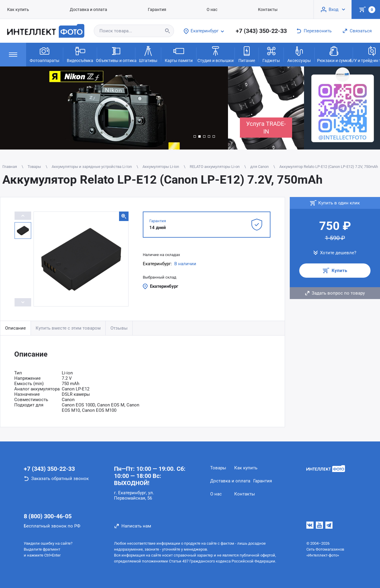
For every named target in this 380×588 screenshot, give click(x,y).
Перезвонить (318, 31)
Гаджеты (271, 54)
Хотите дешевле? (338, 253)
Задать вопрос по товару (338, 293)
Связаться (361, 31)
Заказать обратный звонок (60, 479)
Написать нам (136, 526)
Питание (247, 54)
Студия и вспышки (216, 54)
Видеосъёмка (80, 54)
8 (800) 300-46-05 (48, 516)
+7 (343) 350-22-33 (261, 31)
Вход (334, 9)
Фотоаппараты (45, 54)
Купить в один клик (339, 203)
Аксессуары (299, 54)
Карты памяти (179, 54)
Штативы (148, 54)
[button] (195, 136)
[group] (114, 108)
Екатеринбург (164, 286)
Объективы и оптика (116, 54)
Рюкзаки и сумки (334, 54)
